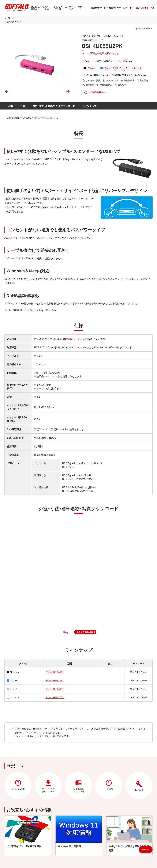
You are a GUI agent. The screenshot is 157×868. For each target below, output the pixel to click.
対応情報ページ (71, 339)
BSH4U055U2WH (55, 697)
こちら (37, 310)
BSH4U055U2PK (54, 689)
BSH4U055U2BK (54, 672)
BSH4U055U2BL (54, 680)
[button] (85, 632)
